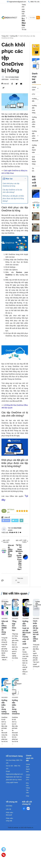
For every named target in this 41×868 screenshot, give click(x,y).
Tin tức (24, 29)
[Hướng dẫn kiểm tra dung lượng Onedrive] (5, 687)
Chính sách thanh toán (28, 768)
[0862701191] (4, 855)
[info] (16, 2)
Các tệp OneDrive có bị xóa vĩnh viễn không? (12, 191)
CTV (33, 94)
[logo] (9, 18)
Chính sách (34, 88)
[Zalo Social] (28, 809)
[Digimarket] (4, 849)
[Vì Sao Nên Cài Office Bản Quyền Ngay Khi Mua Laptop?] (36, 216)
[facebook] (10, 533)
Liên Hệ (8, 809)
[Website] (12, 533)
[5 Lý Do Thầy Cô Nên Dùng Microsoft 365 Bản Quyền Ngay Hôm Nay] (36, 239)
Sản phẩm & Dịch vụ (24, 18)
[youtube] (20, 533)
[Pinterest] (16, 533)
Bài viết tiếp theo (22, 541)
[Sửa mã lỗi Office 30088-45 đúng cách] (5, 608)
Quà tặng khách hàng (24, 22)
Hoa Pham (15, 77)
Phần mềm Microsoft (9, 814)
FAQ (27, 796)
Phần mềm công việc (9, 819)
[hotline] (34, 2)
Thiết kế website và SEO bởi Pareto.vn (20, 828)
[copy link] (3, 88)
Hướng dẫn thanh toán (34, 149)
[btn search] (38, 18)
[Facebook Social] (24, 809)
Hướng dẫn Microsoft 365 (8, 604)
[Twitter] (14, 533)
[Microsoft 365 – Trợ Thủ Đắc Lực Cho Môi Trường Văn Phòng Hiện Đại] (36, 227)
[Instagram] (18, 533)
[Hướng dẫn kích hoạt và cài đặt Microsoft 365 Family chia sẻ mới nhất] (26, 608)
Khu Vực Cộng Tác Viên (28, 788)
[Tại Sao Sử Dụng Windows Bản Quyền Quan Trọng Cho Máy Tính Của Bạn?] (36, 194)
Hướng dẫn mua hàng (34, 109)
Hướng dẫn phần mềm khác (34, 122)
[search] (34, 18)
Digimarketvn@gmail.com (14, 774)
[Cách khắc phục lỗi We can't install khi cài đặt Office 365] (36, 608)
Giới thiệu (23, 10)
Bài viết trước (6, 541)
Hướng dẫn (34, 100)
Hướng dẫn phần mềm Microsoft (34, 136)
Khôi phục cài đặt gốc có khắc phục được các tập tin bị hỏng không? (13, 198)
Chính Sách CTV (24, 25)
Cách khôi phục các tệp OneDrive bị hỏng (11, 185)
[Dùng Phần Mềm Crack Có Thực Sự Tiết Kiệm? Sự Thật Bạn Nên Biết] (36, 205)
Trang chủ (24, 6)
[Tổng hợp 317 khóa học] (15, 608)
